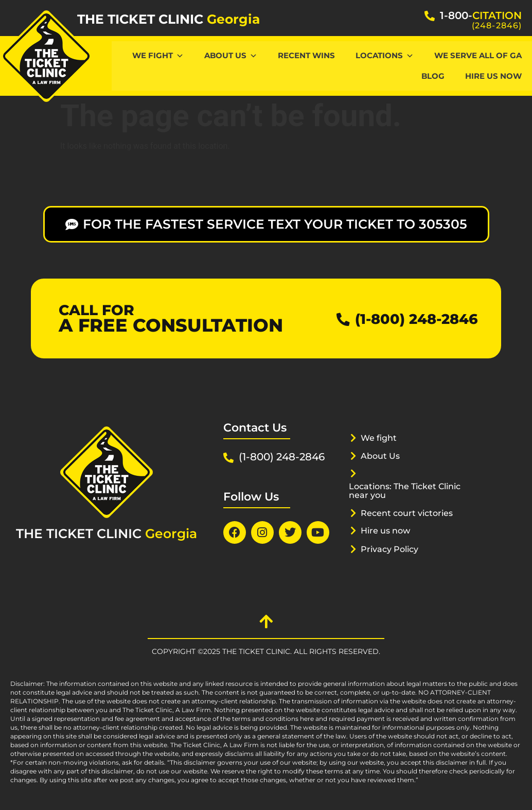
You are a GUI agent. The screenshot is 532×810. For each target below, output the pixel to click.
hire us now (493, 76)
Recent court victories (410, 513)
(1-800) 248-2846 (410, 318)
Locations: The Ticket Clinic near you (410, 490)
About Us (231, 55)
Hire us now (388, 530)
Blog (433, 76)
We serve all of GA (478, 55)
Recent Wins (306, 55)
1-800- (481, 15)
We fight (380, 438)
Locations (385, 55)
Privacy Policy (392, 549)
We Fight (158, 55)
